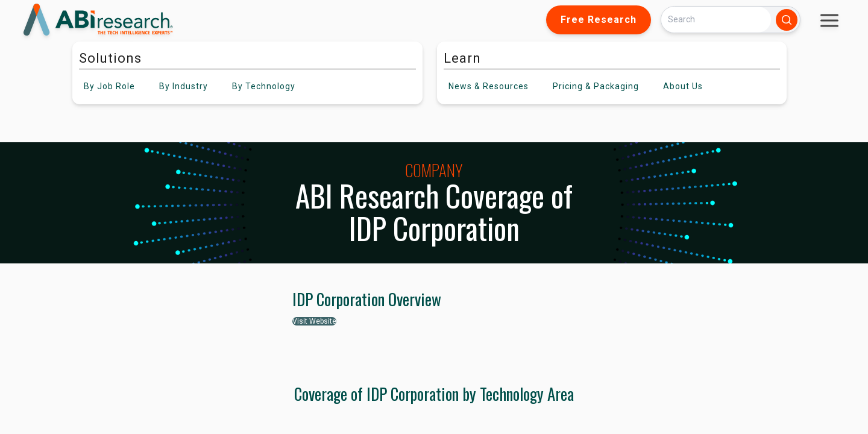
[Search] (716, 20)
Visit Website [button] (314, 321)
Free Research (599, 20)
